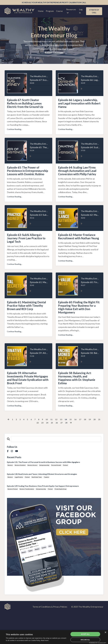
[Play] (30, 89)
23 (44, 454)
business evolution (20, 497)
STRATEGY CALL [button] (94, 12)
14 (69, 451)
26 (59, 454)
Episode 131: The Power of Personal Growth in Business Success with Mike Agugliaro (44, 494)
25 (54, 454)
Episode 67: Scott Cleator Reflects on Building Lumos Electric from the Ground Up (28, 107)
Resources (71, 11)
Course (59, 12)
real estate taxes (37, 509)
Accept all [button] (85, 634)
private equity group (61, 520)
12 (59, 451)
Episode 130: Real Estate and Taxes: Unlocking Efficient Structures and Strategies (42, 505)
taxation (46, 509)
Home (40, 12)
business (10, 497)
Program (49, 12)
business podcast (13, 520)
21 (34, 454)
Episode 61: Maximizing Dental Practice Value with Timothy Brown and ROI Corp (28, 325)
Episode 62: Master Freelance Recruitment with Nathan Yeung (76, 253)
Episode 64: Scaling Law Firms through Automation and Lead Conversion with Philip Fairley (79, 181)
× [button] (105, 632)
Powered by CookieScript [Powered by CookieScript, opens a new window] (98, 643)
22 (39, 454)
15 (74, 451)
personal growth (56, 497)
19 (94, 451)
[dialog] (54, 637)
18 (89, 451)
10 (49, 451)
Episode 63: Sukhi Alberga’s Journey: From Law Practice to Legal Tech (28, 253)
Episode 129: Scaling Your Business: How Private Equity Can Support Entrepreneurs (43, 517)
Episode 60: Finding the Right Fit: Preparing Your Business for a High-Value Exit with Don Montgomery (78, 327)
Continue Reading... (15, 136)
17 (84, 451)
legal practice (19, 509)
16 (79, 451)
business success (32, 497)
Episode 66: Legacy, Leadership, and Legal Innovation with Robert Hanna (77, 107)
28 (69, 454)
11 (54, 451)
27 (64, 454)
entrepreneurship (44, 497)
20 (99, 451)
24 (49, 454)
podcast (65, 497)
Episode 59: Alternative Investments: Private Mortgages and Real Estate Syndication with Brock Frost (28, 406)
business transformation (27, 520)
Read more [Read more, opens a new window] (45, 640)
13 (64, 451)
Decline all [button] (85, 640)
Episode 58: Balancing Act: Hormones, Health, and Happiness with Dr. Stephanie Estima (79, 404)
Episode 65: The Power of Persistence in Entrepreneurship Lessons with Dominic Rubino (27, 181)
